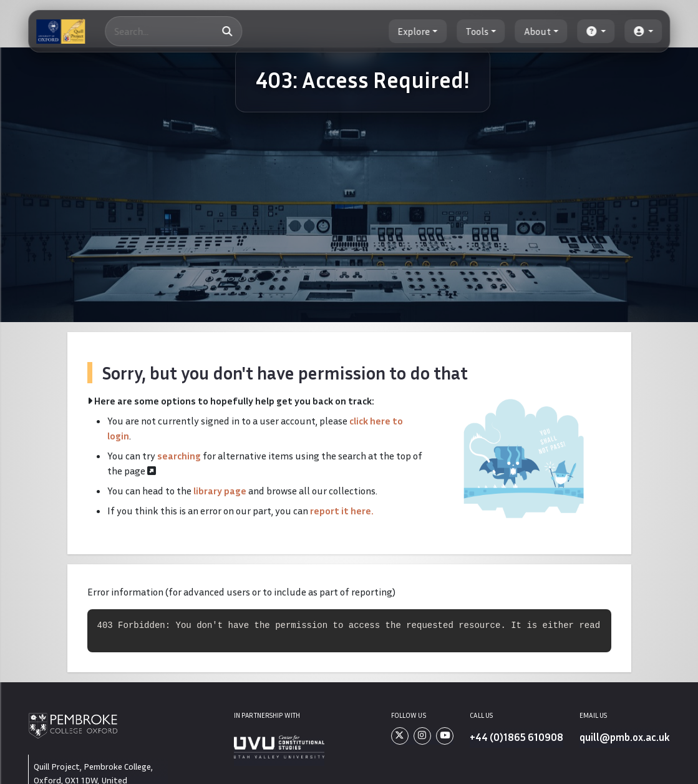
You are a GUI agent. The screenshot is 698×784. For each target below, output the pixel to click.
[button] (596, 31)
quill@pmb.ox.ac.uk (625, 737)
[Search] (173, 31)
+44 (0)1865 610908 (516, 737)
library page (220, 491)
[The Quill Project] (61, 31)
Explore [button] (414, 31)
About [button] (537, 31)
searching (179, 456)
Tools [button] (477, 31)
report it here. (342, 511)
